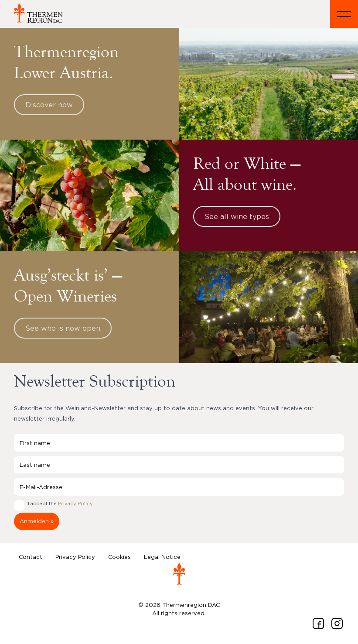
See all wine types (237, 216)
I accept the (60, 504)
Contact (31, 557)
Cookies (119, 557)
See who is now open (63, 328)
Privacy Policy (75, 504)
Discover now (49, 105)
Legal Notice (162, 557)
